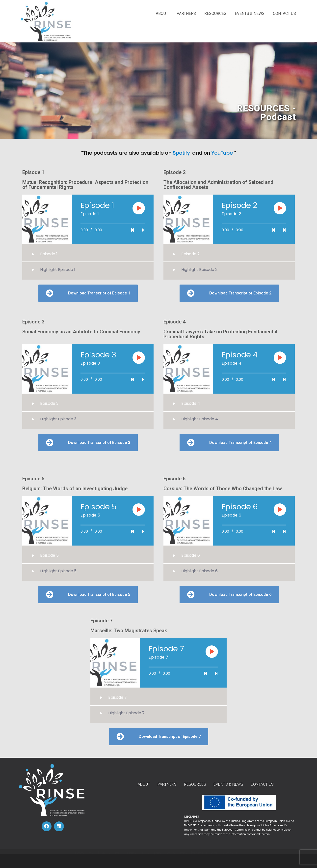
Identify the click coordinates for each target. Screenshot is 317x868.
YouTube (222, 153)
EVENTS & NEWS (250, 14)
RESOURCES (215, 14)
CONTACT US (284, 14)
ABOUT (162, 14)
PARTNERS (186, 14)
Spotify (182, 153)
